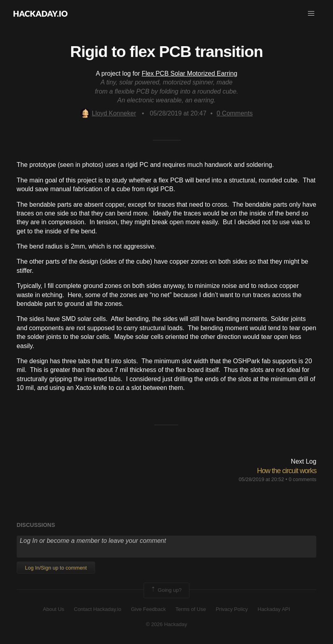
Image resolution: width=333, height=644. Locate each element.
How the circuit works (287, 471)
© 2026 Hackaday (167, 624)
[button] (311, 14)
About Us (54, 609)
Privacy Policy (232, 609)
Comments (235, 113)
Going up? (166, 590)
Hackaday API (274, 609)
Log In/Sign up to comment (56, 568)
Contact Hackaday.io (98, 609)
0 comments (302, 479)
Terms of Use (191, 609)
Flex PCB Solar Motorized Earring (189, 73)
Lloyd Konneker (108, 113)
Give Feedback (148, 609)
